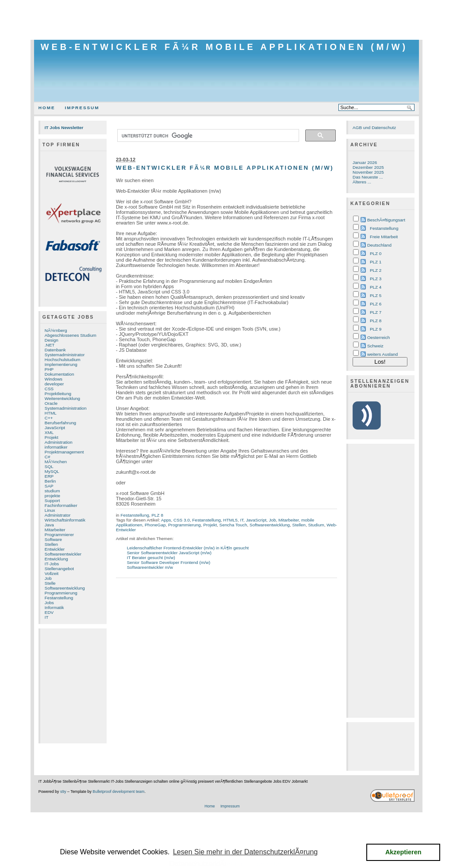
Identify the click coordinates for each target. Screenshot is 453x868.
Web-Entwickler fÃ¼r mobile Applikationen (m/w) (224, 47)
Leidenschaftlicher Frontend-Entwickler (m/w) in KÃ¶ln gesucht (188, 548)
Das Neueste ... (368, 177)
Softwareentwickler (63, 554)
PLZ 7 (376, 312)
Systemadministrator (65, 355)
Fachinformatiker (61, 505)
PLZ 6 (376, 304)
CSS (49, 389)
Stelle (50, 583)
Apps (166, 520)
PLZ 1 (376, 262)
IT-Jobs (52, 564)
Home (47, 108)
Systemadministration (66, 408)
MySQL (52, 471)
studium (52, 491)
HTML (51, 413)
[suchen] (207, 136)
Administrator (58, 515)
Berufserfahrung (60, 423)
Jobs (49, 603)
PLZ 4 (376, 287)
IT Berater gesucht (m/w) (151, 558)
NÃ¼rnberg (56, 330)
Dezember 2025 (368, 167)
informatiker (56, 447)
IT (47, 617)
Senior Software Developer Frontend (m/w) (169, 562)
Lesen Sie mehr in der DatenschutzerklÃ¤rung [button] (245, 852)
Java (49, 525)
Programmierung (61, 593)
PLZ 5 (376, 295)
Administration (59, 442)
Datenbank (55, 350)
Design (52, 340)
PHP (49, 369)
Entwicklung (56, 559)
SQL (49, 466)
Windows (54, 379)
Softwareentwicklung (65, 588)
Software (53, 539)
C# (48, 457)
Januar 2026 (365, 162)
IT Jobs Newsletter (64, 128)
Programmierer (59, 535)
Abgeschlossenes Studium (71, 335)
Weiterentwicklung (62, 398)
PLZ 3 (376, 279)
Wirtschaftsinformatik (65, 520)
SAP (49, 486)
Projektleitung (58, 394)
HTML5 (231, 520)
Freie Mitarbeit (384, 237)
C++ (49, 418)
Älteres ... (362, 182)
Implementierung (61, 364)
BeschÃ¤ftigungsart (386, 220)
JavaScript (55, 428)
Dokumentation (60, 374)
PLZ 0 (376, 253)
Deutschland (379, 245)
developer (54, 384)
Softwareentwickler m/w (150, 567)
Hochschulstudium (63, 360)
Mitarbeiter (55, 530)
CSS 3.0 (182, 520)
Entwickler (55, 549)
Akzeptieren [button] (403, 852)
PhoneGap (155, 525)
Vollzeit (52, 573)
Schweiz (375, 346)
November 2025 (368, 172)
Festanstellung (59, 598)
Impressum (82, 108)
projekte (52, 496)
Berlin (50, 481)
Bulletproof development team (118, 792)
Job (48, 578)
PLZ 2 (376, 270)
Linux (50, 510)
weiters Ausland (383, 354)
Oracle (51, 403)
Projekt (52, 437)
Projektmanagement (64, 452)
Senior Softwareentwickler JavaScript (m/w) (169, 553)
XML (49, 432)
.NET (50, 345)
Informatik (54, 607)
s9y (63, 792)
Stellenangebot (59, 569)
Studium (316, 525)
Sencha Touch (233, 525)
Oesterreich (378, 337)
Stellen (51, 544)
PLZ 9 (376, 329)
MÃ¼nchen (56, 462)
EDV (49, 612)
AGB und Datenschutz (374, 128)
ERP (49, 476)
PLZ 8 (157, 515)
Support (52, 501)
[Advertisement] (226, 20)
